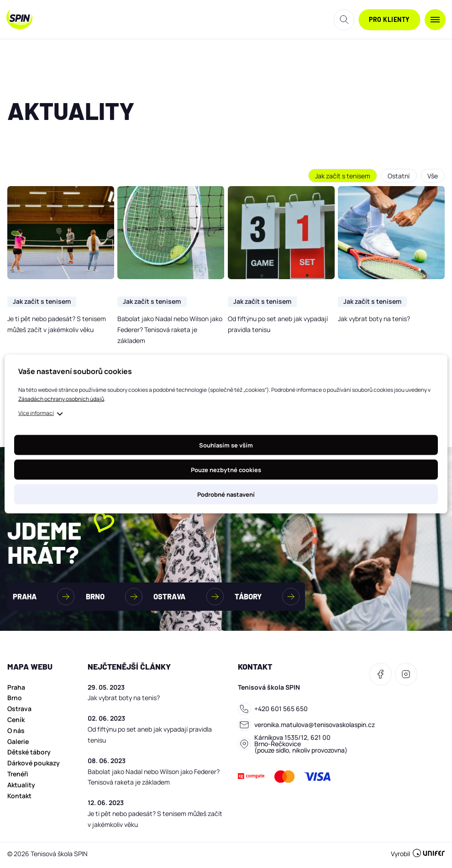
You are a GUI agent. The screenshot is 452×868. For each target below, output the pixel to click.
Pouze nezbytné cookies (226, 470)
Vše (432, 176)
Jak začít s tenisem (341, 176)
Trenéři (18, 777)
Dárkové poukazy (34, 766)
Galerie (18, 744)
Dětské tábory (29, 755)
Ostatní (398, 176)
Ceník (16, 722)
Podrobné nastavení (226, 494)
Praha (16, 690)
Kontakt (19, 798)
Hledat (344, 20)
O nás (16, 733)
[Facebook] (381, 677)
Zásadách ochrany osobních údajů (61, 399)
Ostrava (19, 711)
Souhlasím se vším (226, 445)
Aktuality (21, 787)
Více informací (36, 413)
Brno (15, 700)
